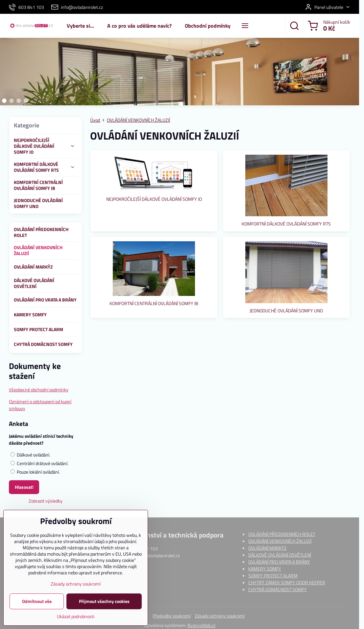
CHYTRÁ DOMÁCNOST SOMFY (278, 589)
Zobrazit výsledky (46, 501)
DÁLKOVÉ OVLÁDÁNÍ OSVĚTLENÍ (280, 555)
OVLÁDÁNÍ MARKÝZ (267, 548)
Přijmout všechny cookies (104, 607)
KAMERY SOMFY (265, 569)
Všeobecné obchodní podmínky (39, 390)
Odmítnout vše (37, 607)
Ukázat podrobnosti (76, 622)
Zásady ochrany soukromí (220, 616)
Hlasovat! (24, 487)
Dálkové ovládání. (30, 455)
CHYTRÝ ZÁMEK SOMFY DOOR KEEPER (287, 582)
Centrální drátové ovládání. (39, 463)
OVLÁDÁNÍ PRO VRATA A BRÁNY (279, 562)
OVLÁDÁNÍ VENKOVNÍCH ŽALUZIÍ (280, 541)
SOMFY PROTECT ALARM (273, 576)
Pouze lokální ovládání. (35, 472)
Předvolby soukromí (172, 616)
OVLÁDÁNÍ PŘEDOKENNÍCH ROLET (282, 534)
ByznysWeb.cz (201, 625)
